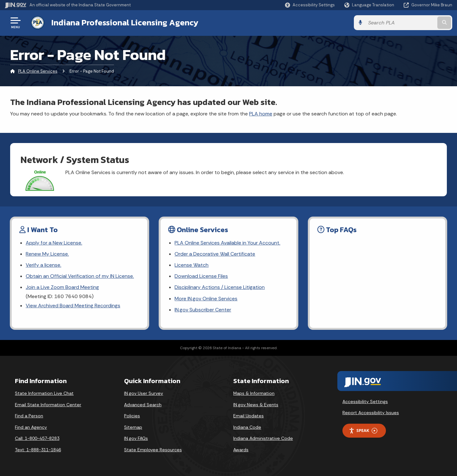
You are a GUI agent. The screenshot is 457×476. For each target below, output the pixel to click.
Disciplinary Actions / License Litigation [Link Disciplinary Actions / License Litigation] (220, 287)
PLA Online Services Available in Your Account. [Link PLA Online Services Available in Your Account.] (227, 243)
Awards (241, 450)
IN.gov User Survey (144, 393)
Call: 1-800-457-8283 (37, 438)
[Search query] (401, 23)
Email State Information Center (48, 405)
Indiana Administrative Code (263, 438)
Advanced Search (143, 405)
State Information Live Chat (44, 393)
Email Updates (248, 416)
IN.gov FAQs (136, 438)
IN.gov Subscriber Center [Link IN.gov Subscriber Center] (203, 310)
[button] (310, 5)
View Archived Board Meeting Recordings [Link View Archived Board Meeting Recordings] (73, 306)
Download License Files (201, 276)
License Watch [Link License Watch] (192, 265)
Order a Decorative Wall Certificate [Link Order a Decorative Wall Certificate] (215, 254)
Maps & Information (254, 393)
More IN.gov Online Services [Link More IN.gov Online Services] (206, 299)
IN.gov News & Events (256, 405)
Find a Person (29, 416)
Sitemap (133, 427)
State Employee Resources (153, 450)
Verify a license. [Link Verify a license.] (43, 265)
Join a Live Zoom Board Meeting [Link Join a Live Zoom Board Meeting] (62, 287)
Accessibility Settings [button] (365, 401)
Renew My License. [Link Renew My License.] (47, 254)
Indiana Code (247, 427)
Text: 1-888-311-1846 (38, 450)
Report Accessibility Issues (371, 413)
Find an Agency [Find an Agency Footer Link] (31, 427)
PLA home (261, 114)
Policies (132, 416)
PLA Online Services (38, 71)
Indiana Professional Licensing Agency (125, 23)
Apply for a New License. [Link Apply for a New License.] (54, 243)
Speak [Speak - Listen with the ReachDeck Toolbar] (363, 430)
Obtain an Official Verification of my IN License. (80, 276)
